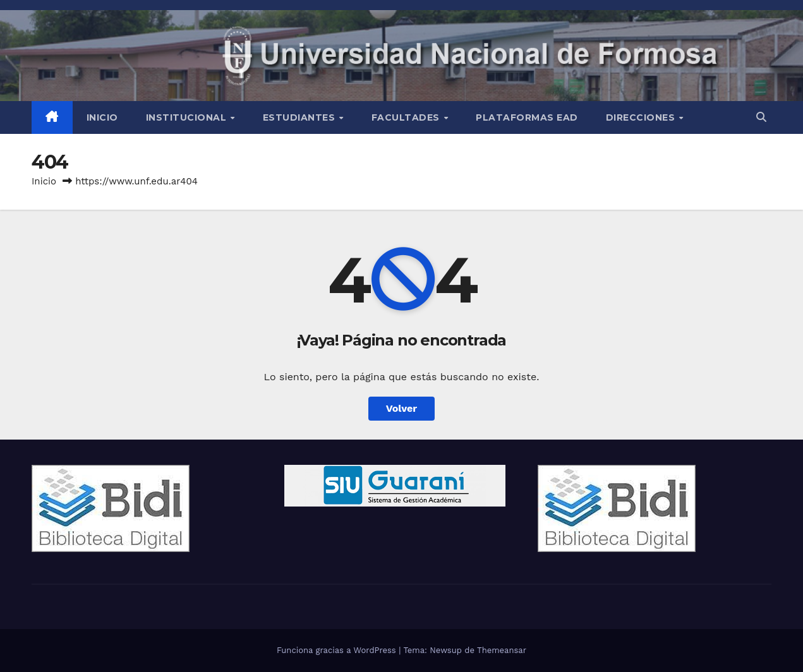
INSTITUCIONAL (188, 117)
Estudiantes (300, 117)
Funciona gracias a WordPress (338, 650)
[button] (761, 117)
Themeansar (502, 650)
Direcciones (642, 117)
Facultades (407, 117)
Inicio (102, 117)
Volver (402, 408)
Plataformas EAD (527, 117)
